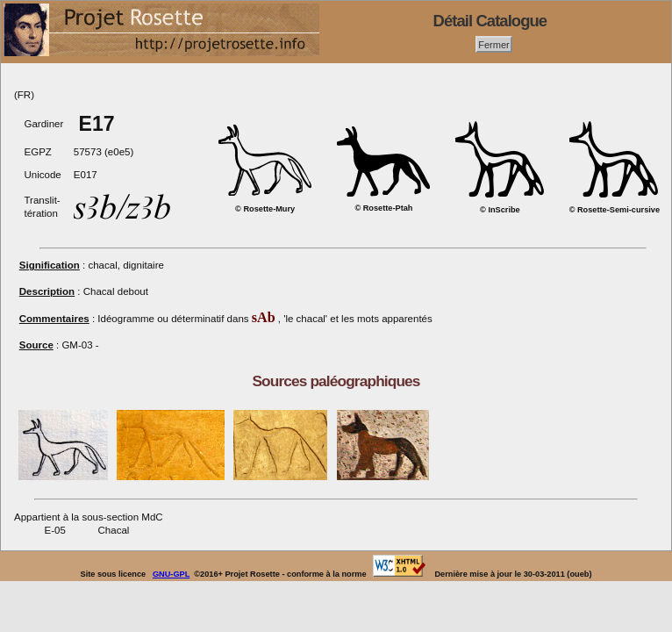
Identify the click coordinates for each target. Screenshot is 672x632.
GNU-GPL (171, 574)
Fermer (494, 44)
